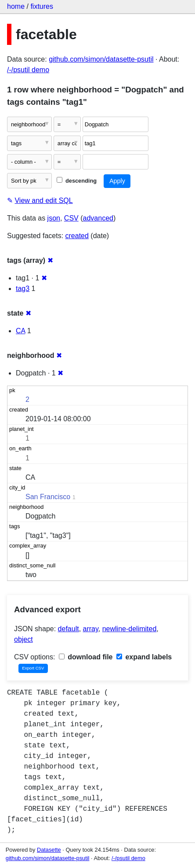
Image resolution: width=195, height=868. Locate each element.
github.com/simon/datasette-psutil (101, 59)
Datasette (49, 850)
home (16, 6)
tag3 (23, 289)
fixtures (42, 6)
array (91, 629)
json (54, 218)
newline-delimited (130, 629)
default (69, 629)
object (23, 639)
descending (77, 181)
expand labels (144, 657)
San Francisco (48, 497)
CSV (71, 218)
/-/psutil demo (28, 70)
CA (20, 331)
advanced (98, 218)
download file (86, 657)
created (77, 236)
